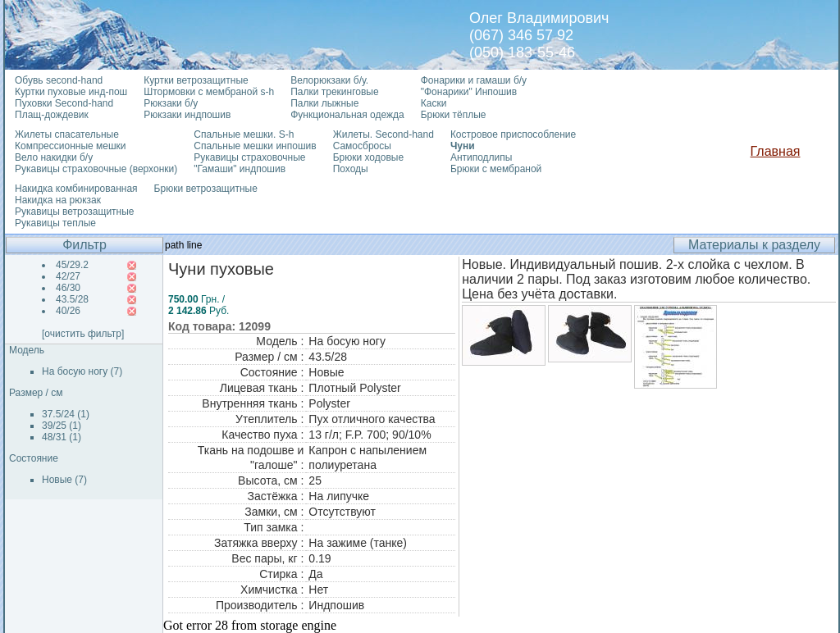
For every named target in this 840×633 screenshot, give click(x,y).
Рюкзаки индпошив (187, 115)
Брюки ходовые (368, 157)
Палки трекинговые (334, 92)
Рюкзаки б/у (171, 103)
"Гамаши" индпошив (240, 169)
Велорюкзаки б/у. (329, 80)
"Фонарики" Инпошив (469, 92)
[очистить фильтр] (83, 334)
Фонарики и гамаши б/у (474, 80)
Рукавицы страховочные (249, 157)
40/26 (68, 311)
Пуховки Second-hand (64, 103)
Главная (776, 151)
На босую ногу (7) (82, 371)
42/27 (68, 276)
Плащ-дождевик (52, 115)
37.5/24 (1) (66, 414)
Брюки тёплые (454, 115)
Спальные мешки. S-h (244, 134)
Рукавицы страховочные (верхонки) (96, 169)
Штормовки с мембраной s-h (209, 92)
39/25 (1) (62, 426)
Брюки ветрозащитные (206, 189)
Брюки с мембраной (496, 169)
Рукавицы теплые (55, 223)
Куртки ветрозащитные (196, 80)
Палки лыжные (324, 103)
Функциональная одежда (347, 115)
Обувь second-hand (59, 80)
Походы (351, 169)
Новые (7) (64, 480)
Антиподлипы (482, 157)
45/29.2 (72, 265)
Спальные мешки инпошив (255, 146)
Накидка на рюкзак (58, 200)
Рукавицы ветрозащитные (75, 212)
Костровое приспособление (513, 134)
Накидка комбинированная (76, 189)
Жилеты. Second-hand (383, 134)
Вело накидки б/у (54, 157)
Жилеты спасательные (67, 134)
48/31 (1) (62, 437)
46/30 (68, 288)
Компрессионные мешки (71, 146)
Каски (434, 103)
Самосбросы (362, 146)
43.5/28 (72, 299)
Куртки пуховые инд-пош (71, 92)
